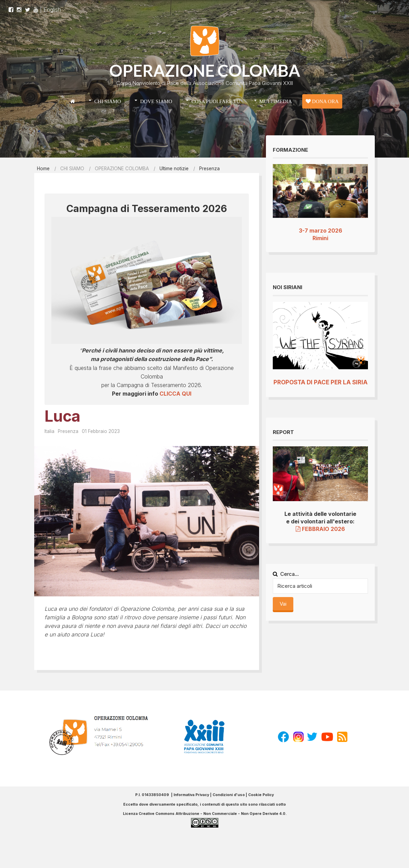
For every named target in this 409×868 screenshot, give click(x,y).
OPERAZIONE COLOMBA (205, 70)
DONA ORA (322, 101)
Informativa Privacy (191, 795)
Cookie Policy (261, 795)
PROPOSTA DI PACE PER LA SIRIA (321, 382)
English (52, 13)
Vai (283, 604)
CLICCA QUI (175, 394)
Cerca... (286, 574)
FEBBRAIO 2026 (320, 529)
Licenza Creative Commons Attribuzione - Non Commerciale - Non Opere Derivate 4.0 (204, 814)
